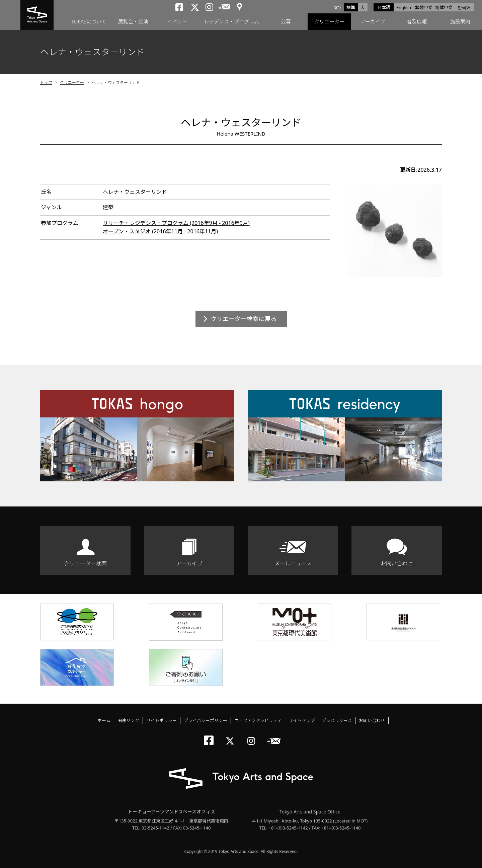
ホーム (104, 720)
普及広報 (417, 22)
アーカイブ (373, 22)
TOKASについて (89, 22)
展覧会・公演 (133, 22)
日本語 (384, 7)
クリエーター (329, 22)
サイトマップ (302, 720)
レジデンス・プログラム (231, 22)
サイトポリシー (162, 720)
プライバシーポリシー (206, 720)
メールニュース (293, 563)
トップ (46, 83)
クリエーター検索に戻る (244, 319)
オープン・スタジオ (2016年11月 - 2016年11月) (160, 231)
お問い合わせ (397, 563)
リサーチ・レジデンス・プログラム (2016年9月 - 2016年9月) (176, 223)
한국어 (464, 7)
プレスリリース (337, 720)
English (404, 7)
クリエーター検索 (85, 563)
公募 (286, 22)
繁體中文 (424, 7)
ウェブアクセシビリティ (258, 720)
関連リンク (128, 720)
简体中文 (444, 7)
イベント (177, 22)
